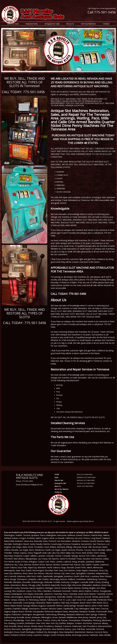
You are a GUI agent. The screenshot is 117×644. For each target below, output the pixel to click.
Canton (96, 591)
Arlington (33, 562)
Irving (74, 562)
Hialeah (43, 600)
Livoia (29, 591)
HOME (57, 475)
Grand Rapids (67, 588)
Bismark (70, 567)
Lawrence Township (53, 594)
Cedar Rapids (82, 570)
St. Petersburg (32, 600)
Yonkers (79, 623)
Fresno (86, 538)
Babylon (70, 623)
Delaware (36, 617)
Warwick (58, 626)
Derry (105, 632)
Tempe (16, 553)
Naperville (55, 585)
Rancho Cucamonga (52, 544)
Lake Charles (43, 579)
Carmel (109, 594)
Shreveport (22, 579)
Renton (87, 535)
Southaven (81, 579)
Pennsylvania (75, 620)
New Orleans (106, 576)
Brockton (47, 629)
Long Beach (96, 538)
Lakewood (101, 556)
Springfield (81, 573)
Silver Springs (91, 614)
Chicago (32, 585)
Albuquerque (31, 559)
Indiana (7, 594)
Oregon (23, 538)
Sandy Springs (70, 606)
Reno (31, 550)
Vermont (100, 629)
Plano (53, 562)
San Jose (79, 538)
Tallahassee (52, 600)
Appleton (40, 588)
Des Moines (69, 570)
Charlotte (16, 609)
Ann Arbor (101, 588)
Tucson (87, 550)
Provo (78, 553)
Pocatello (39, 547)
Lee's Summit (10, 576)
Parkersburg (51, 614)
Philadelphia (87, 620)
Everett (79, 535)
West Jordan (87, 553)
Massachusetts (105, 626)
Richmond (49, 612)
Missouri (49, 573)
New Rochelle (10, 626)
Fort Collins (91, 556)
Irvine (45, 541)
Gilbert (109, 550)
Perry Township (70, 594)
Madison (97, 585)
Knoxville (26, 582)
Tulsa (21, 565)
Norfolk (28, 612)
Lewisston (38, 635)
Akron (81, 591)
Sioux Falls (22, 567)
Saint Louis (70, 573)
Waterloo (17, 573)
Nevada (15, 550)
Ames (25, 573)
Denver (58, 556)
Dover (55, 617)
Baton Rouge (10, 579)
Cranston (67, 626)
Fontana (85, 541)
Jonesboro (69, 576)
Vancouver (62, 535)
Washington (9, 535)
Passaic (64, 620)
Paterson (8, 620)
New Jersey (83, 617)
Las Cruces (43, 559)
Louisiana (95, 576)
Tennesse (102, 579)
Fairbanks (94, 635)
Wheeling (61, 614)
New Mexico (19, 559)
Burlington (9, 632)
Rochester (88, 623)
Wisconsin (77, 585)
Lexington (75, 582)
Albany (105, 623)
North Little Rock (82, 576)
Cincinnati (66, 591)
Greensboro (34, 609)
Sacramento (86, 544)
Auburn (15, 538)
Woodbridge (19, 620)
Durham (44, 609)
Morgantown (39, 614)
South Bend (83, 594)
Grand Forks (80, 567)
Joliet (39, 585)
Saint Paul (20, 570)
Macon (88, 606)
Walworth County (12, 588)
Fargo (63, 567)
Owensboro (16, 585)
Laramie (41, 556)
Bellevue (71, 535)
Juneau (86, 635)
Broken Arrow (39, 565)
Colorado (50, 556)
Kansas (49, 565)
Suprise (23, 553)
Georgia (27, 606)
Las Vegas (24, 550)
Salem (38, 538)
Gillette (33, 556)
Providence (49, 626)
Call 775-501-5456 (102, 12)
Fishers (7, 597)
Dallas (106, 559)
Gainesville (17, 603)
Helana (7, 550)
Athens (59, 606)
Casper (26, 556)
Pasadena (76, 544)
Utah (44, 553)
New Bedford (58, 629)
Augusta (42, 606)
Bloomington (38, 570)
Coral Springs (29, 603)
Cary (76, 609)
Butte (105, 547)
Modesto (76, 541)
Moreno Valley (103, 541)
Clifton (39, 620)
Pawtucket (77, 626)
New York (40, 623)
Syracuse (97, 623)
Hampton (83, 612)
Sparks (64, 550)
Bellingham (51, 535)
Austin (18, 562)
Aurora (82, 556)
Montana (61, 547)
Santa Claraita (36, 544)
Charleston (16, 614)
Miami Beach (16, 606)
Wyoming (8, 556)
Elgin (69, 585)
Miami (7, 600)
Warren (78, 588)
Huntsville (61, 597)
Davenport (93, 570)
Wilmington (84, 609)
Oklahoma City (11, 565)
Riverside (38, 541)
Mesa (94, 550)
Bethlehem (30, 623)
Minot (89, 567)
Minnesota (98, 567)
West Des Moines (37, 573)
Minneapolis (10, 570)
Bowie (28, 617)
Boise (31, 547)
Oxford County (26, 635)
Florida (95, 597)
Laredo (59, 562)
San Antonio (97, 559)
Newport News (61, 612)
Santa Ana (28, 541)
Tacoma (27, 535)
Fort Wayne (28, 594)
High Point (95, 609)
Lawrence (104, 565)
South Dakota (10, 567)
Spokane (35, 535)
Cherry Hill (56, 620)
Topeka (96, 565)
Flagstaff (37, 553)
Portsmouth (102, 612)
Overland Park (67, 565)
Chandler (8, 553)
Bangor (47, 635)
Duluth (29, 570)
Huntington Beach (21, 544)
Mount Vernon (24, 626)
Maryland (70, 614)
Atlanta (34, 606)
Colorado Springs (70, 556)
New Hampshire (67, 632)
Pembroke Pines (105, 600)
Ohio (39, 591)
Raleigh (25, 609)
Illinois (25, 585)
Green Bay (106, 585)
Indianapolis (17, 594)
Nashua (90, 632)
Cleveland (57, 591)
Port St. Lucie (65, 600)
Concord (104, 609)
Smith (39, 576)
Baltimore (80, 614)
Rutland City (42, 632)
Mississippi (54, 579)
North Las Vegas (53, 550)
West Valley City (68, 553)
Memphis (17, 582)
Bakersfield (9, 541)
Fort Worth (9, 562)
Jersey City (102, 617)
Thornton (8, 559)
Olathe (88, 565)
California (70, 538)
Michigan (49, 588)
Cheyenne (18, 556)
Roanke (92, 612)
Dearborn (21, 591)
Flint (14, 591)
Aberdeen (42, 567)
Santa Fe (64, 559)
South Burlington (28, 632)
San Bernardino (64, 541)
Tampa (14, 600)
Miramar (8, 603)
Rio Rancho (54, 559)
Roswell (72, 559)
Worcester (16, 629)
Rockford (46, 585)
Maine (7, 635)
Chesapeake (38, 612)
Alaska (68, 635)
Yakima (106, 535)
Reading (12, 623)
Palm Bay (65, 603)
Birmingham (38, 597)
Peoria (63, 585)
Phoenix (80, 550)
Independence (102, 573)
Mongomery (50, 597)
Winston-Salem (56, 609)
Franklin (57, 582)
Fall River (81, 629)
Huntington (27, 614)
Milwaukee (87, 585)
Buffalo (63, 623)
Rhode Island (37, 626)
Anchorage (77, 635)
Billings (69, 547)
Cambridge (37, 629)
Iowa (61, 570)
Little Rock (31, 576)
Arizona (72, 550)
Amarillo (81, 562)
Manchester (80, 632)
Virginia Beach (18, 612)
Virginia (7, 612)
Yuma (30, 553)
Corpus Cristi (43, 562)
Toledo (75, 591)
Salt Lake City (53, 553)
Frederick (102, 614)
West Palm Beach (94, 603)
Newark (62, 617)
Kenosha (25, 588)
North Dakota (53, 567)
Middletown (72, 617)
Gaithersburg (10, 617)
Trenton (47, 620)
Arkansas (21, 576)
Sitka (101, 635)
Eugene (45, 538)
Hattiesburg (92, 579)
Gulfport (72, 579)
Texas (79, 559)
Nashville (8, 582)
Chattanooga (37, 582)
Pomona (66, 544)
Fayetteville (48, 576)
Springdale (58, 576)
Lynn (74, 629)
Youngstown (105, 591)
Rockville (20, 617)
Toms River (30, 620)
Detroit (57, 588)
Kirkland (8, 538)
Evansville (39, 594)
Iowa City (8, 573)
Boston (7, 629)
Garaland (90, 562)
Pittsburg (97, 620)
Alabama (28, 597)
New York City (52, 623)
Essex (17, 632)
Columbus (47, 591)
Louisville (84, 582)
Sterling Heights (89, 588)
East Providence (90, 626)
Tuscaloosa (78, 597)
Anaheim (19, 541)
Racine (32, 588)
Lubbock (67, 562)
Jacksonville (104, 597)
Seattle (19, 535)
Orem (96, 553)
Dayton (88, 591)
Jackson (64, 579)
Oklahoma (99, 562)
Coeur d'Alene (50, 547)
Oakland (106, 538)
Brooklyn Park (52, 570)
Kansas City (79, 565)
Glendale (8, 544)
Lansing (8, 591)
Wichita (56, 565)
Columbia (91, 573)
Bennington (53, 632)
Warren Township (97, 594)
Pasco (43, 535)
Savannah (51, 606)
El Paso (25, 562)
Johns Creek (97, 606)
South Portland (58, 635)
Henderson (40, 550)
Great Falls (87, 547)
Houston (87, 559)
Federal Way (96, 535)
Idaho (25, 547)
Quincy (68, 629)
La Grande (60, 538)
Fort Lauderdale (89, 600)
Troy (34, 591)
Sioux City (103, 570)
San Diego (17, 547)
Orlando (21, 600)
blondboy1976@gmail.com (32, 485)
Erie (6, 623)
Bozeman (97, 547)
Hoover (88, 597)
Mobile (69, 597)
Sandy (102, 553)
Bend (52, 538)
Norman (28, 565)
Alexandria (74, 612)
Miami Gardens (53, 603)
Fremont (52, 541)
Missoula (77, 547)
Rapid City (32, 567)
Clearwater (41, 603)
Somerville (91, 629)
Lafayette (32, 579)
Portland (31, 538)
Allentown (106, 620)
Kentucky (65, 582)
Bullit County (95, 582)
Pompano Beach (78, 603)
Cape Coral (76, 600)
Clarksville (48, 582)
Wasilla (107, 635)
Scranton (20, 623)
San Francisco (99, 544)
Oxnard (93, 541)
